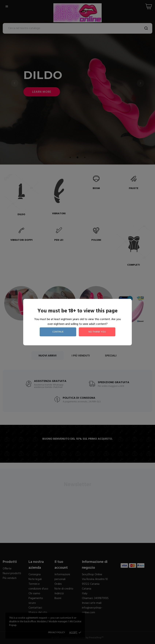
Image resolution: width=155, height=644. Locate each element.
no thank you (97, 332)
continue (58, 332)
